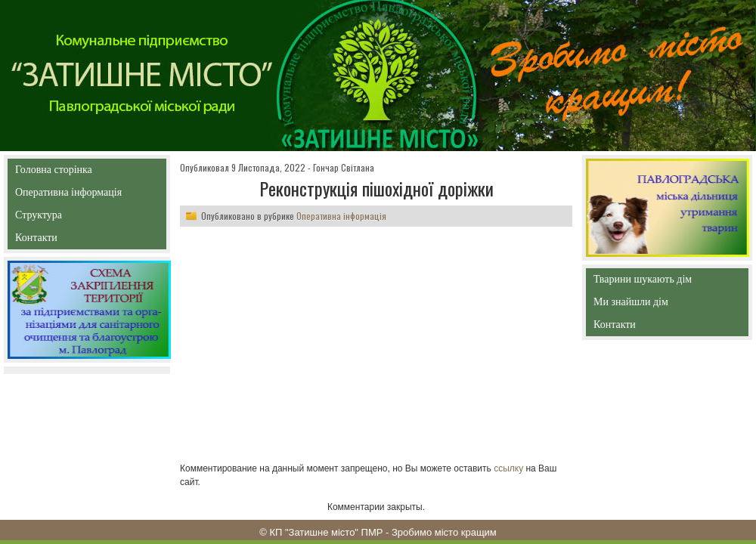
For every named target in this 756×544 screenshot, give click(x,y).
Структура (65, 218)
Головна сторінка (87, 170)
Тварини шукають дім (646, 282)
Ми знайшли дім (663, 302)
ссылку (508, 468)
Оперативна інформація (68, 195)
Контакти (71, 241)
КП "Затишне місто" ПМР (326, 532)
